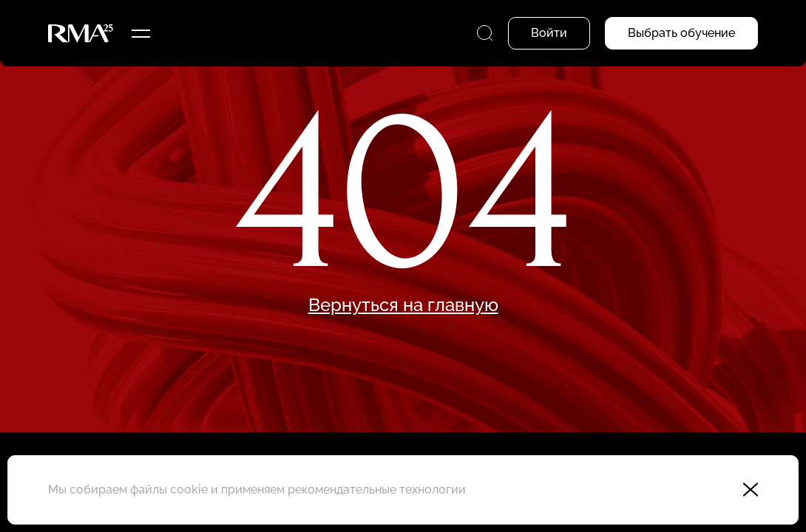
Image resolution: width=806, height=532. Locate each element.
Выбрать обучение (681, 33)
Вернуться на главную (403, 305)
